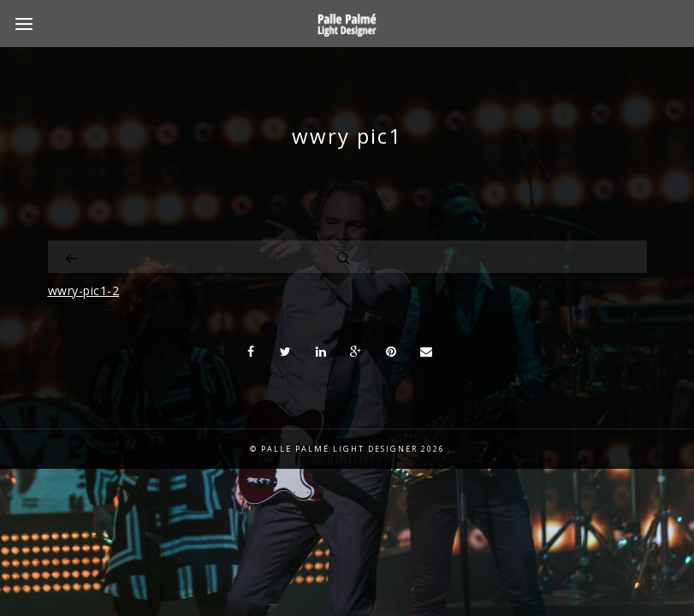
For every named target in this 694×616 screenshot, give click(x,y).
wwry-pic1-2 (84, 290)
